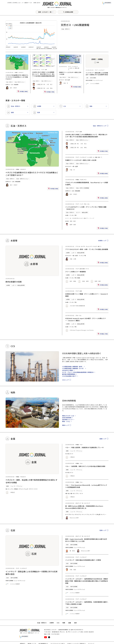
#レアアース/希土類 (95, 514)
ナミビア (95, 246)
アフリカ (78, 246)
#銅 (66, 493)
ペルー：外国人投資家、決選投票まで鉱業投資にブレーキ (85, 447)
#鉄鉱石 (16, 489)
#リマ (36, 489)
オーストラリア (86, 503)
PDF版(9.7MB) (49, 92)
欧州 (84, 269)
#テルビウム (78, 514)
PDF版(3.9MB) (23, 92)
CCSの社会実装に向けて (69, 376)
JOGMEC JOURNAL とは (14, 3)
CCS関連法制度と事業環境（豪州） (73, 367)
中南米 (16, 72)
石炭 (87, 78)
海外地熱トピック (67, 419)
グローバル (87, 204)
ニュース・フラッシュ (16, 486)
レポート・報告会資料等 (18, 285)
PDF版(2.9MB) (103, 263)
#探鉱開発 (16, 85)
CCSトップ (65, 380)
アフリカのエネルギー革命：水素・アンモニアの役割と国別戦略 (87, 249)
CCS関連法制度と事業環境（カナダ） (73, 368)
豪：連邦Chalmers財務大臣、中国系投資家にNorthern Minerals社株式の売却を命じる (84, 507)
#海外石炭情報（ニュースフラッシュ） (94, 80)
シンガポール (71, 68)
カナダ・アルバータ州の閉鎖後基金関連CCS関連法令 (78, 372)
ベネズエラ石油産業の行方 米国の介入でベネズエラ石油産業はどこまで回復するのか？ (17, 77)
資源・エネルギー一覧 (45, 12)
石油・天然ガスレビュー (20, 82)
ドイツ (87, 269)
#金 (6, 489)
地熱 (64, 623)
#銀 (71, 493)
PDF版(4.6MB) (103, 285)
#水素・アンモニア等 (71, 215)
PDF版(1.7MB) (103, 334)
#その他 (67, 454)
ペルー (81, 445)
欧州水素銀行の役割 (14, 282)
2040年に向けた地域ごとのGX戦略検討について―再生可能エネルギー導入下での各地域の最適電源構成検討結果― (43, 75)
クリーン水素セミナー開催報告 (76, 272)
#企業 (69, 80)
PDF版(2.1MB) (103, 310)
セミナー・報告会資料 (82, 212)
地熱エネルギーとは (68, 416)
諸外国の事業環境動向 (69, 374)
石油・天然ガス (66, 29)
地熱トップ (65, 425)
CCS (58, 623)
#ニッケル (11, 489)
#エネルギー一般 (63, 80)
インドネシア (75, 66)
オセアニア (78, 503)
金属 (7, 486)
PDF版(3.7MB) (103, 229)
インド (81, 204)
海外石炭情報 (93, 78)
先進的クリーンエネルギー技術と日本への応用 (81, 160)
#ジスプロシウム (70, 514)
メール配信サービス (27, 3)
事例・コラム (66, 421)
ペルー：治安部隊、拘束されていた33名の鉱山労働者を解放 (85, 466)
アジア (43, 70)
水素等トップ (102, 241)
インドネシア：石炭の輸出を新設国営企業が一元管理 (83, 560)
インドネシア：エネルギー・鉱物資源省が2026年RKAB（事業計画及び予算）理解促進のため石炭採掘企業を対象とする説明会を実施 (87, 581)
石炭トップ (103, 530)
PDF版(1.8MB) (103, 198)
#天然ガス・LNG (9, 85)
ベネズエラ (21, 72)
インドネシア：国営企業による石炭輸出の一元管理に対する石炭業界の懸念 (97, 74)
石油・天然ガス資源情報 (83, 188)
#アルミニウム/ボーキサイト (26, 489)
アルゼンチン (83, 180)
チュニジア (89, 246)
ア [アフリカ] (69, 70)
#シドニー (104, 514)
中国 (76, 68)
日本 (46, 70)
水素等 (8, 285)
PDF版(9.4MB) (76, 87)
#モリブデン (76, 493)
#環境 (78, 278)
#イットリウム (86, 514)
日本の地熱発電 (67, 418)
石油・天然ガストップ (100, 126)
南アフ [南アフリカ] (100, 246)
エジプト (83, 246)
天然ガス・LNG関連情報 (75, 25)
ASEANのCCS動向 (68, 370)
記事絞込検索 (69, 12)
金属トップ (103, 439)
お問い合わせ (37, 3)
